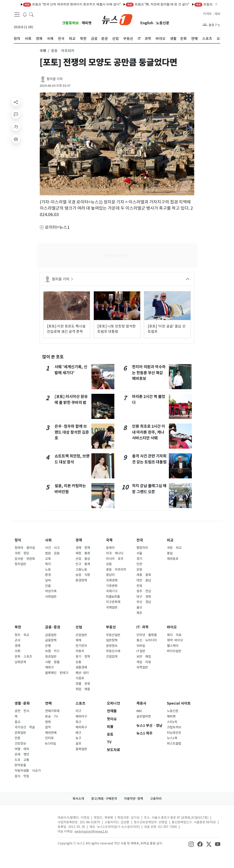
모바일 (141, 646)
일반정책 (112, 640)
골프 (78, 744)
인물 (48, 586)
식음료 (80, 678)
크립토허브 (71, 23)
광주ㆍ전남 (144, 591)
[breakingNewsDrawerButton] (25, 14)
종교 (17, 722)
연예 (48, 703)
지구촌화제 (113, 602)
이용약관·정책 (134, 799)
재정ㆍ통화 (83, 553)
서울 (139, 553)
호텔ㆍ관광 (83, 684)
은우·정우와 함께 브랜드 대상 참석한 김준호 (72, 432)
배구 (78, 733)
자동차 (80, 651)
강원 (139, 570)
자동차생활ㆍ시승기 (28, 771)
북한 (18, 627)
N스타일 (50, 744)
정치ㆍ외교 (22, 635)
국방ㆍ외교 (174, 548)
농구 (78, 738)
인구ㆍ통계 (83, 564)
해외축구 (81, 727)
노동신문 (163, 23)
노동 (48, 570)
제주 (139, 613)
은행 (48, 646)
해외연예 (51, 733)
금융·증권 (53, 627)
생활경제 (81, 667)
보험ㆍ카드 (52, 651)
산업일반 (81, 635)
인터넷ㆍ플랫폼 (147, 635)
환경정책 (81, 580)
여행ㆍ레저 (22, 749)
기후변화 (112, 586)
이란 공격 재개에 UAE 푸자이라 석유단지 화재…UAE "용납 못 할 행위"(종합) (76, 4)
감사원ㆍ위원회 (25, 559)
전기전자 (81, 646)
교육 (48, 559)
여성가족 (51, 591)
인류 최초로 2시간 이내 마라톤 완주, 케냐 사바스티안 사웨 (149, 432)
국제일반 (112, 607)
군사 (17, 640)
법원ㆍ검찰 (52, 553)
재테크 (49, 667)
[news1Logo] (32, 821)
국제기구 (112, 591)
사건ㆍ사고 (52, 548)
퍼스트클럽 (174, 744)
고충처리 (156, 799)
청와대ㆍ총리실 (25, 548)
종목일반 (81, 749)
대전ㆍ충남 (144, 580)
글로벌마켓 (144, 716)
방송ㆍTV (52, 716)
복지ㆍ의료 (174, 635)
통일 (170, 553)
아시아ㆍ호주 (115, 559)
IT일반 (141, 651)
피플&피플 (113, 597)
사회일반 (51, 597)
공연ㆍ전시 (22, 711)
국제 (109, 540)
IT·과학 (142, 627)
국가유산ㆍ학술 (25, 727)
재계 (78, 640)
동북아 (110, 548)
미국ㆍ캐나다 (115, 553)
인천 (139, 564)
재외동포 (173, 559)
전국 (140, 540)
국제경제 (112, 580)
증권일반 (51, 657)
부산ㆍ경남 (144, 602)
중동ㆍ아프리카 (116, 570)
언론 (17, 738)
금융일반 (51, 635)
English (147, 23)
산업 (79, 627)
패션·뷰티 (82, 673)
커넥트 (207, 14)
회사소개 (78, 799)
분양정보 (112, 646)
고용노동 (81, 570)
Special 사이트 (179, 703)
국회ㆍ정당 (22, 553)
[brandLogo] (117, 19)
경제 (79, 540)
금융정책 (51, 640)
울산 (139, 607)
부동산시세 (113, 651)
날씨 (48, 580)
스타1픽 (172, 722)
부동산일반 (113, 635)
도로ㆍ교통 (22, 760)
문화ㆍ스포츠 (23, 657)
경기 (139, 559)
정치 (18, 540)
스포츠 (80, 703)
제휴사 (141, 703)
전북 (139, 586)
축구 (78, 722)
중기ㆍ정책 (83, 657)
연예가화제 (52, 711)
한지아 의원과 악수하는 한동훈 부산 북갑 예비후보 (149, 373)
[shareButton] (16, 102)
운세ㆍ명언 (22, 754)
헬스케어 (173, 646)
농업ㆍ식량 (83, 575)
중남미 (110, 575)
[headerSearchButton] (31, 14)
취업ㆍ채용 (83, 689)
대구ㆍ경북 (144, 597)
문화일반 (20, 733)
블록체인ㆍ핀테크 (57, 673)
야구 (78, 711)
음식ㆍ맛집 (22, 776)
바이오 (172, 627)
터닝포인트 (174, 733)
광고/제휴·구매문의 (104, 799)
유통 (78, 662)
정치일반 (20, 564)
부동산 (111, 627)
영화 (48, 722)
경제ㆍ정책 (83, 548)
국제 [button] (43, 51)
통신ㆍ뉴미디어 (147, 640)
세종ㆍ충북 (144, 575)
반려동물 (20, 765)
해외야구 (81, 716)
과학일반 (142, 667)
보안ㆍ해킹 (144, 657)
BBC (139, 711)
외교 (170, 540)
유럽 (109, 564)
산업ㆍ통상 (83, 559)
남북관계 (20, 662)
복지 (48, 564)
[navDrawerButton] (17, 14)
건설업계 (112, 657)
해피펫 (87, 23)
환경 (48, 575)
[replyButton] (16, 114)
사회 (48, 540)
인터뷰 (49, 738)
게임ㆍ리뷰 (144, 662)
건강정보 (20, 744)
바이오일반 (174, 651)
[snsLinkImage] (191, 844)
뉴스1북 (172, 738)
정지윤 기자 (55, 79)
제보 (217, 14)
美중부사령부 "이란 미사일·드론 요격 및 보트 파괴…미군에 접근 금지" (180, 4)
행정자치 (142, 548)
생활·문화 (22, 703)
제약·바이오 (175, 640)
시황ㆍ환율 (52, 662)
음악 (48, 727)
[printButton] (16, 139)
